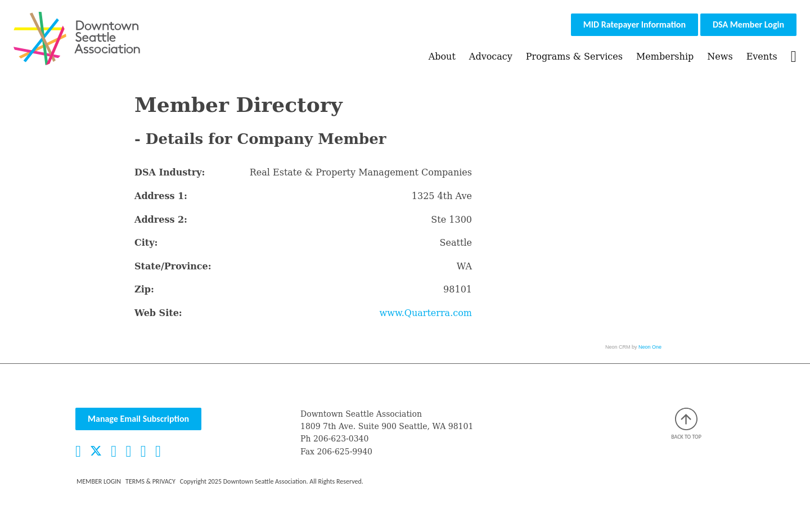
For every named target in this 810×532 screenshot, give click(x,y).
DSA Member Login (748, 24)
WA (464, 266)
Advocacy (491, 57)
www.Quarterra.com (426, 313)
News (720, 57)
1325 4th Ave (442, 196)
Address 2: (161, 220)
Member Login (99, 481)
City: (146, 243)
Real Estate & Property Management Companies (361, 172)
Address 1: (161, 196)
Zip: (144, 289)
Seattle (456, 243)
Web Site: (158, 313)
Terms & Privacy (150, 481)
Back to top (686, 424)
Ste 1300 (451, 220)
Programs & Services (574, 57)
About (442, 57)
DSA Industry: (170, 172)
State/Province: (173, 266)
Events (762, 57)
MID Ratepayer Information (634, 24)
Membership (665, 57)
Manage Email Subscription (138, 419)
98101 (458, 289)
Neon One (650, 347)
